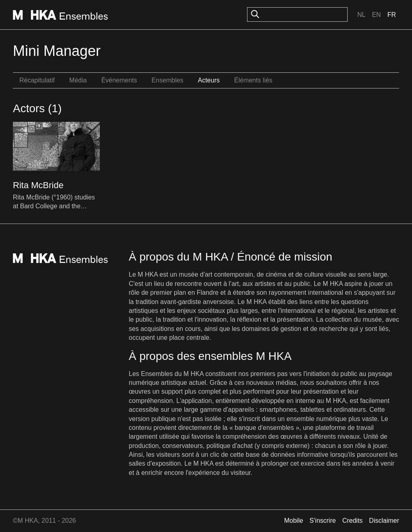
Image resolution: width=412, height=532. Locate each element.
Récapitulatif (37, 80)
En (376, 15)
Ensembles (168, 80)
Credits (353, 521)
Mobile (294, 521)
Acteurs (209, 80)
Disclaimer (384, 521)
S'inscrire (322, 521)
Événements (119, 80)
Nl (361, 15)
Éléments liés (253, 80)
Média (78, 80)
